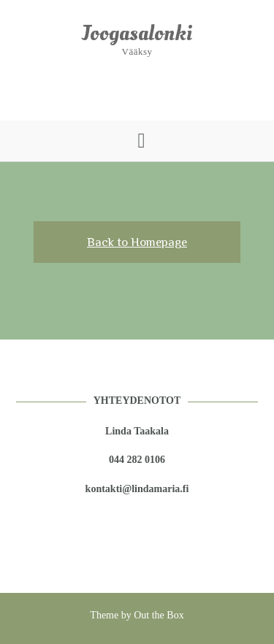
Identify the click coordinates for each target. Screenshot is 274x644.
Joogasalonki (137, 34)
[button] (137, 141)
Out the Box (159, 615)
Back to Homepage (137, 242)
